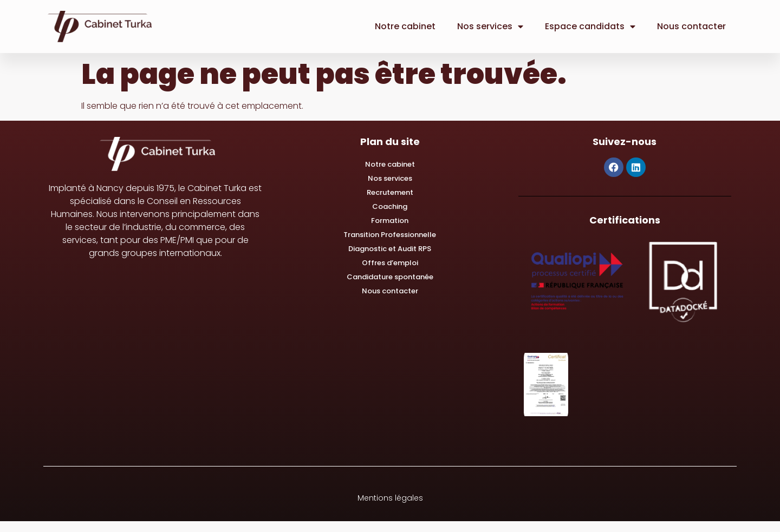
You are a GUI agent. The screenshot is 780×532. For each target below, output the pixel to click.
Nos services (490, 27)
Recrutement (390, 192)
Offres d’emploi (390, 263)
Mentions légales (390, 498)
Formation (390, 221)
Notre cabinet (405, 26)
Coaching (390, 206)
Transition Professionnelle (390, 235)
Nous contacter (691, 26)
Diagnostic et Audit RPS (390, 249)
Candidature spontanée (390, 277)
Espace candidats (590, 27)
